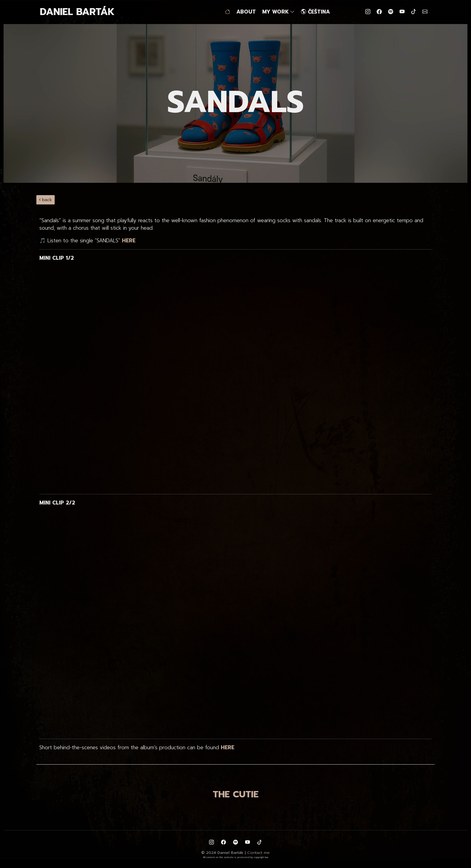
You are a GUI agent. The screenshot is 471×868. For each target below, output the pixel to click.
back (46, 200)
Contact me (258, 853)
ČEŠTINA (315, 12)
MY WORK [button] (278, 12)
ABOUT (246, 12)
